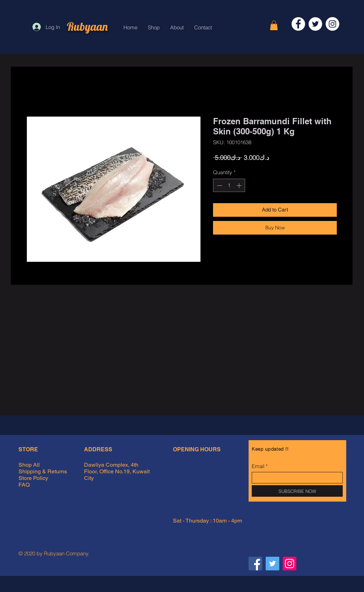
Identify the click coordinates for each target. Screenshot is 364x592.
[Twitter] (315, 24)
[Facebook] (298, 24)
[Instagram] (332, 24)
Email (258, 466)
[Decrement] (219, 186)
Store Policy (33, 478)
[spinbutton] (229, 186)
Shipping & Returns (43, 471)
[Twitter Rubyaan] (272, 564)
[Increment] (240, 186)
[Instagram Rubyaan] (290, 564)
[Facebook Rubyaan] (255, 564)
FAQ (24, 485)
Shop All (29, 465)
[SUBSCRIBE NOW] (297, 491)
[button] (274, 25)
